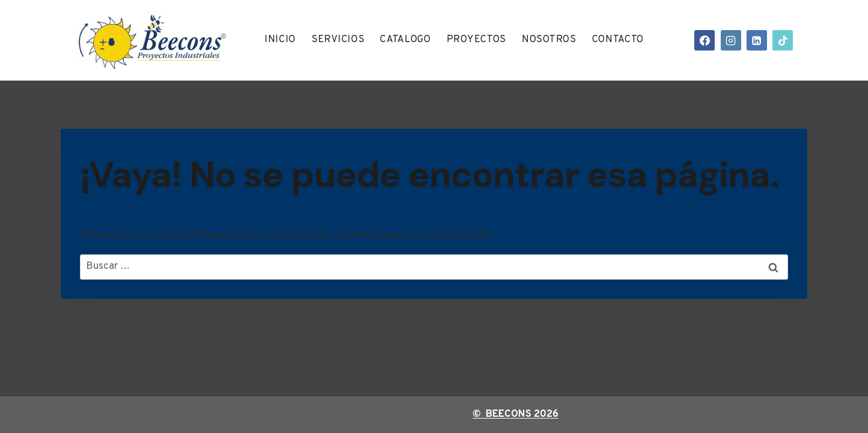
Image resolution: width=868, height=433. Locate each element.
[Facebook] (704, 40)
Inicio (280, 40)
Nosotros (549, 40)
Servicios (338, 40)
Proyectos (476, 40)
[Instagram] (731, 40)
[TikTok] (783, 40)
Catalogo (405, 40)
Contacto (618, 40)
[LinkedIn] (757, 40)
